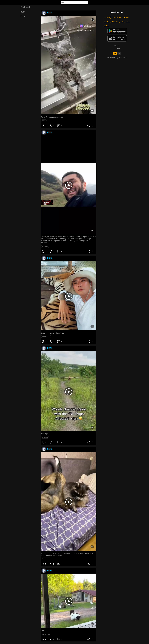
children (107, 17)
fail (123, 21)
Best (23, 12)
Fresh (23, 16)
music (106, 21)
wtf (128, 21)
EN (115, 53)
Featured (25, 7)
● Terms (117, 49)
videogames (117, 17)
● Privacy (117, 46)
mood (106, 25)
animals (126, 17)
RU (119, 53)
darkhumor (115, 21)
